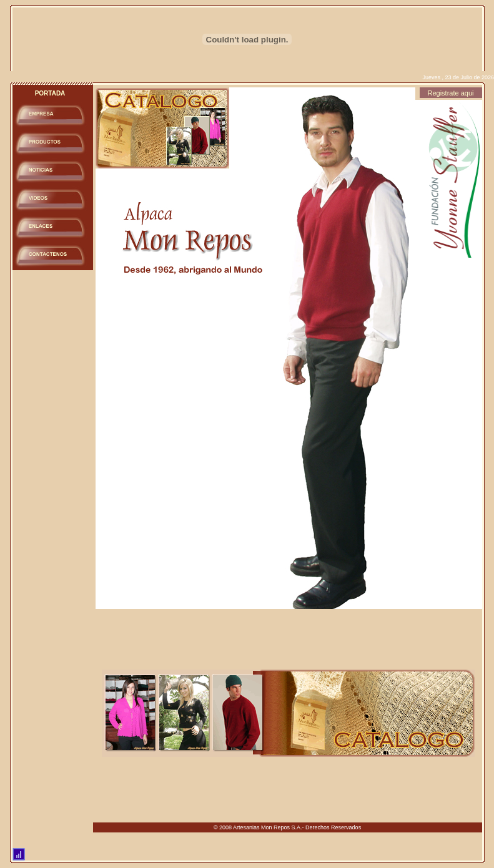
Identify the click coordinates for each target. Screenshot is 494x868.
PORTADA (50, 93)
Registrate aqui (451, 93)
